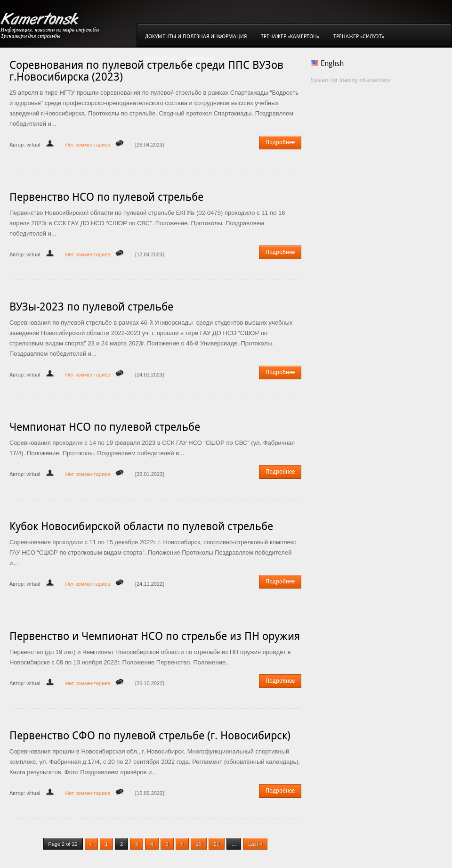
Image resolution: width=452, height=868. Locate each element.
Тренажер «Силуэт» (359, 37)
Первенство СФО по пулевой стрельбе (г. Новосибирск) (150, 736)
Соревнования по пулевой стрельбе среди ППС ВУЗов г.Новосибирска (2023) (146, 71)
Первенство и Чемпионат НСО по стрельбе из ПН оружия (155, 636)
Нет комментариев (88, 145)
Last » (255, 844)
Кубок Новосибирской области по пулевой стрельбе (141, 526)
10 (199, 844)
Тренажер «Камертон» (290, 37)
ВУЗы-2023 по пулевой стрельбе (91, 307)
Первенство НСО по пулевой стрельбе (106, 197)
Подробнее (280, 142)
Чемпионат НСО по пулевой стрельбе (105, 427)
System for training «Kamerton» (351, 80)
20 (217, 844)
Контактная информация (180, 59)
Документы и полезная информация (196, 37)
